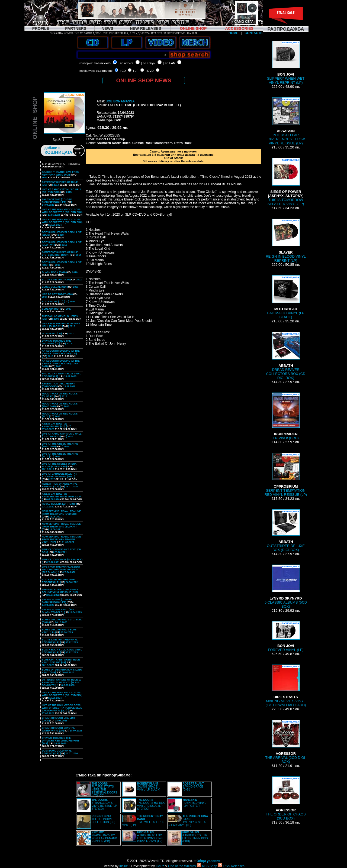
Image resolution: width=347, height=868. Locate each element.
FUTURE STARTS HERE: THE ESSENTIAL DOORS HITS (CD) (104, 790)
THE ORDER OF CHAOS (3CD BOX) (286, 798)
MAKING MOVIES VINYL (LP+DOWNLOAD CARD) (286, 686)
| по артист (126, 63)
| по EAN (169, 63)
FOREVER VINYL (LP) (286, 637)
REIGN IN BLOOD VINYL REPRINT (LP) (286, 241)
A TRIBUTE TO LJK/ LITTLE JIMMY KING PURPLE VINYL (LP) (150, 837)
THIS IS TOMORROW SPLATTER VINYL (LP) (286, 182)
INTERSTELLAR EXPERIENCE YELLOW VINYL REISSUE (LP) (286, 121)
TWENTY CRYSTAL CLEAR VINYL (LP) (188, 821)
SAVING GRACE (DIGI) (193, 787)
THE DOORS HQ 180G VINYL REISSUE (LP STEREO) (151, 804)
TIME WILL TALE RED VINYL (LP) (143, 821)
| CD (123, 71)
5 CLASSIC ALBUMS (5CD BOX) (286, 587)
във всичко (102, 63)
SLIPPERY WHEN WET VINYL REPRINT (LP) (286, 63)
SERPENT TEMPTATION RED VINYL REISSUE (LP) (286, 475)
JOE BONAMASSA (120, 101)
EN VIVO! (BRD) (286, 416)
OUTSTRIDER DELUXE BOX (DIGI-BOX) (286, 531)
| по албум (148, 63)
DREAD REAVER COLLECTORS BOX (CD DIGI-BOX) (286, 356)
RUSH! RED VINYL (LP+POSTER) (194, 803)
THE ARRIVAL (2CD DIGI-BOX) (286, 742)
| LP (136, 71)
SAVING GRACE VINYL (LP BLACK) (149, 787)
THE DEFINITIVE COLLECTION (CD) (104, 819)
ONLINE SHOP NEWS (144, 80)
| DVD (150, 71)
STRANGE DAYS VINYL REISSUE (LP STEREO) (104, 804)
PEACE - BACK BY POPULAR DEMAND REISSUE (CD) (104, 837)
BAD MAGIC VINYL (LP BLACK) (286, 297)
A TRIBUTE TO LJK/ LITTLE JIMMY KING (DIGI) (195, 837)
